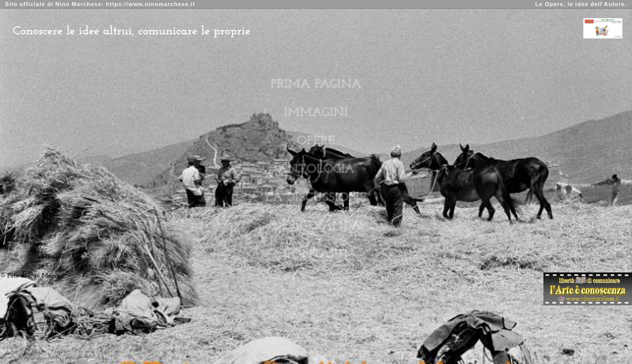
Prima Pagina (316, 84)
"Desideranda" (316, 226)
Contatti (316, 254)
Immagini (316, 112)
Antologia (316, 169)
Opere (316, 141)
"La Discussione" (316, 197)
